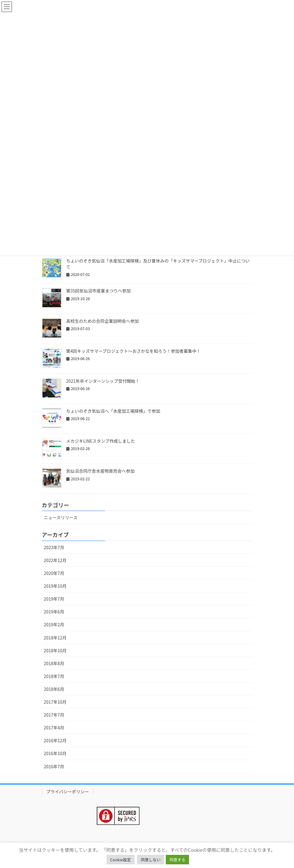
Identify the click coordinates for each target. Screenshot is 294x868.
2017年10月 (55, 702)
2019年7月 (54, 599)
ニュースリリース (61, 517)
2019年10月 (55, 586)
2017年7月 (54, 715)
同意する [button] (177, 860)
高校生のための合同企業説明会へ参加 (103, 321)
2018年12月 (55, 638)
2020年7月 (54, 573)
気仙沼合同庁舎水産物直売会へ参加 (100, 471)
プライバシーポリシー (68, 792)
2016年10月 (55, 753)
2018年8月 (54, 663)
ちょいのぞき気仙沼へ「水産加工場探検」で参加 (113, 411)
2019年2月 (54, 624)
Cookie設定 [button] (121, 860)
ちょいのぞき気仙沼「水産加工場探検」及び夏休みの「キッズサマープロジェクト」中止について (158, 264)
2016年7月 (54, 766)
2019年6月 (54, 612)
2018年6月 (54, 689)
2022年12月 (55, 560)
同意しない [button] (151, 860)
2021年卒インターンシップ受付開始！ (103, 381)
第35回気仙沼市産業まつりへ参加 (99, 291)
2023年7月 (54, 547)
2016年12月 (55, 740)
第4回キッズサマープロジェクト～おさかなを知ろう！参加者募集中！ (134, 351)
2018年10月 (55, 650)
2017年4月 (54, 728)
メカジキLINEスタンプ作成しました (101, 441)
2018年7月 (54, 676)
